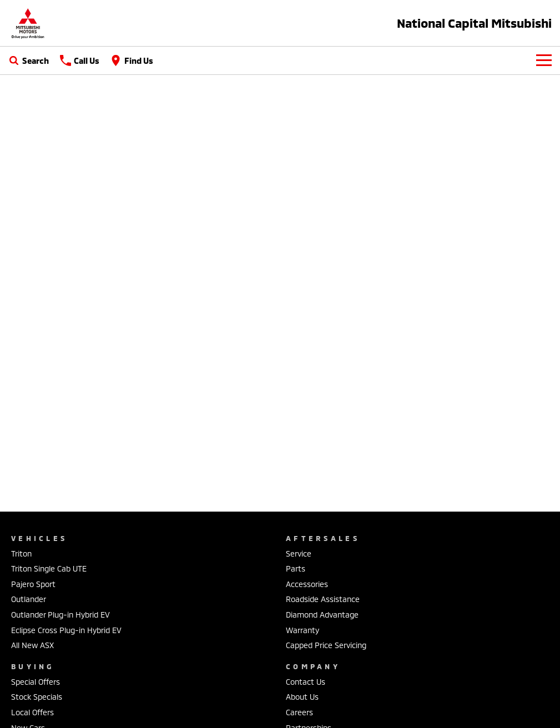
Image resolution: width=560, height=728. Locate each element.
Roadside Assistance (323, 599)
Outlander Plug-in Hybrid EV (60, 615)
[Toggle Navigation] (544, 60)
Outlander (29, 599)
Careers (299, 712)
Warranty (302, 630)
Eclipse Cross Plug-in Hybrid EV (66, 630)
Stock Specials (37, 697)
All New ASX (32, 645)
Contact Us (306, 682)
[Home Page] (28, 23)
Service (299, 553)
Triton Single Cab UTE (49, 568)
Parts (296, 568)
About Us (302, 697)
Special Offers (36, 682)
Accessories (307, 584)
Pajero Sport (33, 584)
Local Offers (32, 712)
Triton (21, 553)
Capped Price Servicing (326, 645)
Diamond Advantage (322, 615)
